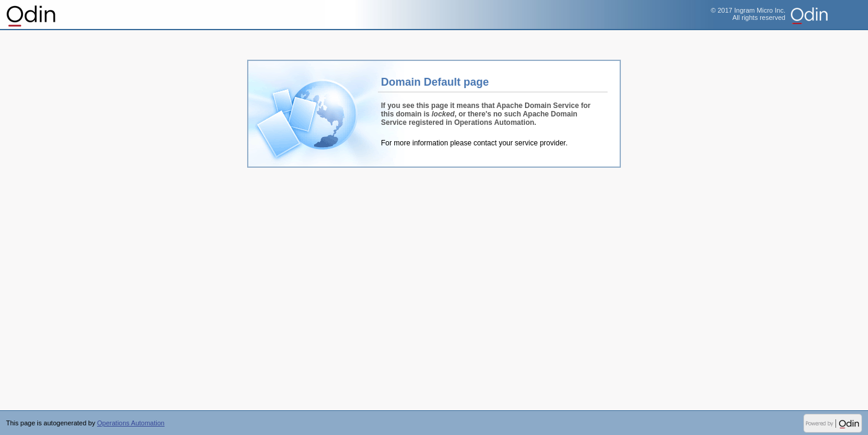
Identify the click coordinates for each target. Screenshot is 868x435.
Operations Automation (32, 15)
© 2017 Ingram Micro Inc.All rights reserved (748, 14)
